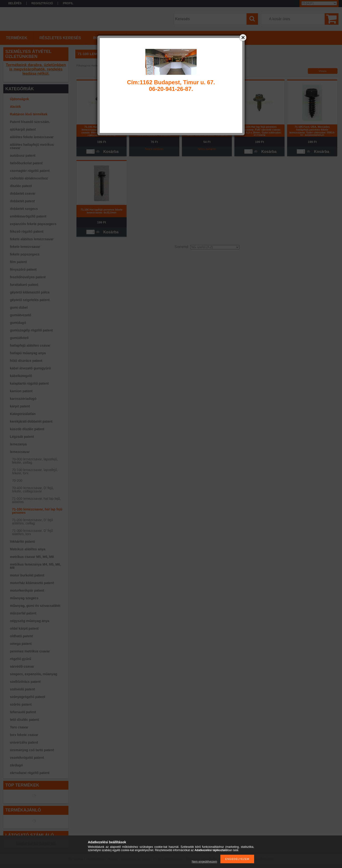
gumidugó (18, 323)
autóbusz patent (23, 156)
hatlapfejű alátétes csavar (30, 345)
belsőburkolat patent (26, 163)
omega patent (21, 644)
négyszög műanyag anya (30, 621)
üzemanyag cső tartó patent (32, 750)
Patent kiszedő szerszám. (30, 122)
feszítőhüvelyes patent (28, 277)
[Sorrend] (215, 247)
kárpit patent (20, 406)
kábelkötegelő (21, 376)
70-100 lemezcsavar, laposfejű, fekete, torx (35, 472)
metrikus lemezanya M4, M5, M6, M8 (36, 566)
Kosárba (111, 152)
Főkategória (83, 66)
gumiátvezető (21, 315)
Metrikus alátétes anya (28, 549)
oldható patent (21, 636)
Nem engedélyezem (204, 862)
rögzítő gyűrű (21, 659)
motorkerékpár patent (27, 590)
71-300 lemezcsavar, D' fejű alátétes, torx (33, 532)
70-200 (17, 481)
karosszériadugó (23, 399)
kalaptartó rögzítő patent (29, 383)
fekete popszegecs (25, 254)
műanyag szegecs (24, 598)
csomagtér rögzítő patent (30, 171)
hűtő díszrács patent (26, 361)
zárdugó (16, 765)
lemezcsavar (20, 452)
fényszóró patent (23, 269)
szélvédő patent (22, 689)
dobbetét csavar (23, 193)
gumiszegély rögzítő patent (31, 330)
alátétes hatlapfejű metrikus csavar (32, 146)
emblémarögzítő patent (28, 216)
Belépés (15, 3)
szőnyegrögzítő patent (28, 697)
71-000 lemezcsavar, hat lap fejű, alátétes (36, 500)
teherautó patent (23, 712)
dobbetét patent (22, 201)
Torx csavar (19, 727)
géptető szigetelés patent (30, 300)
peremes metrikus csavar (30, 651)
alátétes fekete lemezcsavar (32, 137)
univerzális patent (24, 742)
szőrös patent (21, 704)
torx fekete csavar (24, 735)
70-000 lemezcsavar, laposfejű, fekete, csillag (35, 461)
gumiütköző (19, 338)
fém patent (18, 262)
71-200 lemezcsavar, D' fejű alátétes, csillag (33, 522)
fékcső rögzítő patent (27, 231)
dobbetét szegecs (24, 209)
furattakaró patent (24, 285)
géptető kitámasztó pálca (30, 292)
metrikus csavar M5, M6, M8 (32, 557)
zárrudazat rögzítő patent (30, 773)
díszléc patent (21, 186)
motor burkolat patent (27, 575)
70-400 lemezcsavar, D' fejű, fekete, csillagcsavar (33, 490)
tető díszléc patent (24, 720)
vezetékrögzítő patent (27, 758)
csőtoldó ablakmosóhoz (29, 178)
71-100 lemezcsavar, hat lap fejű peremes (37, 511)
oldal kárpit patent (24, 628)
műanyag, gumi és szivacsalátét (35, 606)
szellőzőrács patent (25, 682)
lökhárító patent (22, 542)
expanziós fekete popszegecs (33, 224)
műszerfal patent (23, 613)
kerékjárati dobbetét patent (31, 421)
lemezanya (18, 444)
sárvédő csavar (22, 666)
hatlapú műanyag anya (28, 353)
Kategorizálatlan (23, 414)
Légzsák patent (22, 437)
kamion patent (21, 391)
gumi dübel (19, 307)
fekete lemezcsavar (25, 247)
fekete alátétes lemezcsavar (32, 239)
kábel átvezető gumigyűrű (30, 368)
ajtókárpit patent (23, 129)
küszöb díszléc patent (27, 429)
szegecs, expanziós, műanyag (34, 674)
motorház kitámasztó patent (32, 583)
